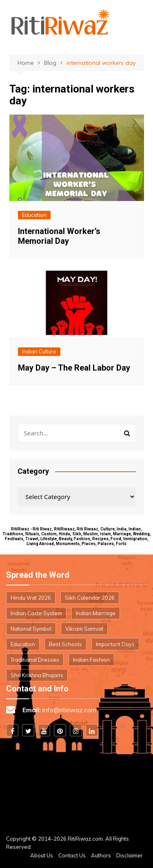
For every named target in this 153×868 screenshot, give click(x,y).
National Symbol (31, 629)
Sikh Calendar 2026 (90, 598)
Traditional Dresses (35, 660)
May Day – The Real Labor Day (74, 368)
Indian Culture (39, 351)
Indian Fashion (91, 660)
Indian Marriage (96, 613)
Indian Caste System (36, 613)
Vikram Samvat (84, 629)
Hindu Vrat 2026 (31, 598)
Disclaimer (130, 855)
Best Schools (65, 644)
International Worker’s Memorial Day (59, 236)
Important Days (115, 644)
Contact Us (72, 855)
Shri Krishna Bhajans (37, 675)
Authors (101, 855)
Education (34, 215)
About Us (42, 855)
